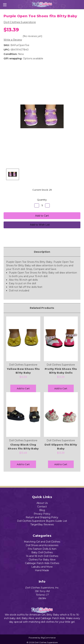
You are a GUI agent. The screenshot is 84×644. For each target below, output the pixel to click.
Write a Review (13, 40)
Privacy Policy (42, 514)
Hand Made (42, 570)
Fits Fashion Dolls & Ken (42, 549)
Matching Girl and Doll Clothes (42, 542)
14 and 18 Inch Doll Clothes (42, 556)
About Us (42, 503)
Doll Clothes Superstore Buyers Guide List (42, 521)
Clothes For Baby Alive (42, 560)
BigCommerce (48, 638)
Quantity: (42, 200)
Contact (42, 507)
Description (42, 252)
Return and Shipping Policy (42, 517)
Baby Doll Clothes (42, 552)
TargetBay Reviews (42, 524)
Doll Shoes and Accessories (42, 545)
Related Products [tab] (42, 308)
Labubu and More (42, 567)
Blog (42, 510)
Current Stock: (42, 190)
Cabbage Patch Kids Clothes (42, 563)
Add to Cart (23, 388)
